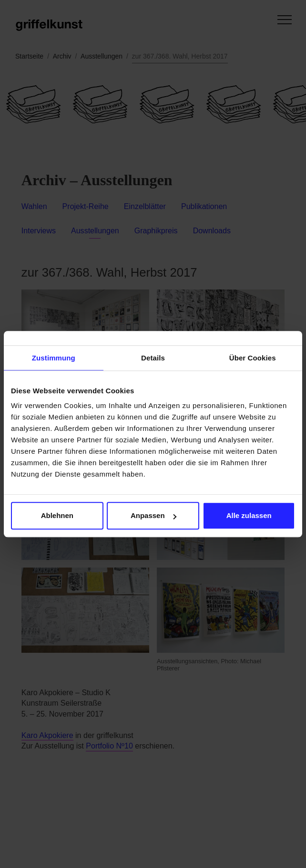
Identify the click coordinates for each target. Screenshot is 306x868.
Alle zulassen (249, 515)
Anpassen (153, 515)
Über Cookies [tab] (253, 358)
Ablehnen (57, 515)
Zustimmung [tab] (54, 358)
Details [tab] (153, 358)
